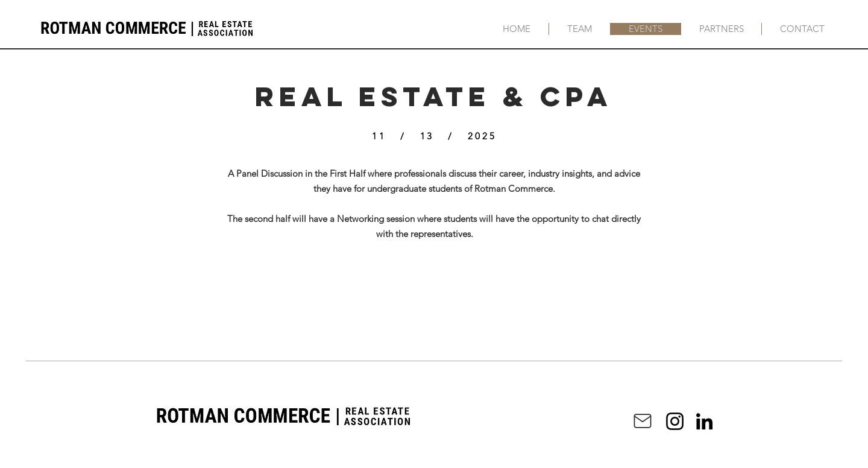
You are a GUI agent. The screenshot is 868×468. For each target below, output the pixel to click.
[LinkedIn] (704, 421)
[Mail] (643, 421)
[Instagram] (675, 421)
